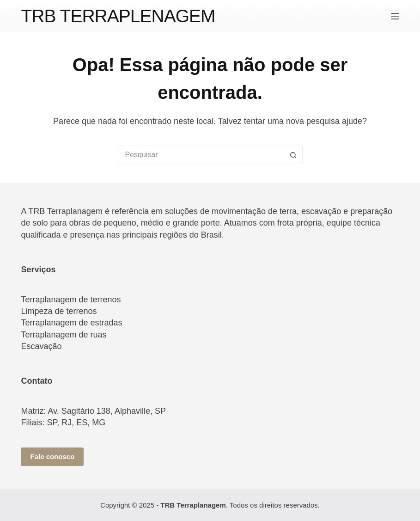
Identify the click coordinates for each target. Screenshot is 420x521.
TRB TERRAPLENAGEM (118, 16)
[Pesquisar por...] (201, 155)
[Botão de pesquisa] (293, 155)
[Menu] (395, 16)
